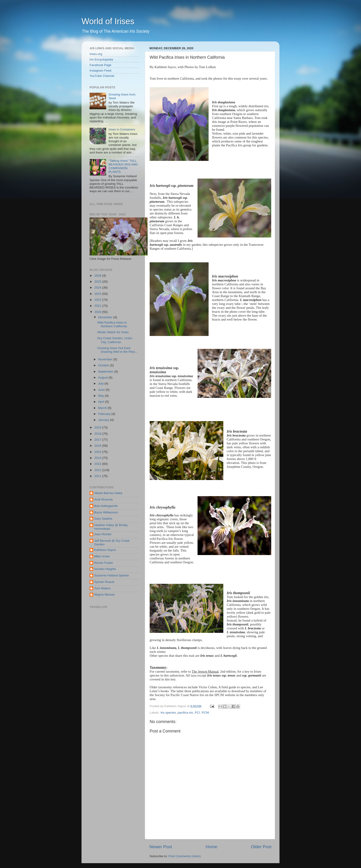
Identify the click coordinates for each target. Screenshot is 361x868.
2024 (98, 288)
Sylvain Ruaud (104, 582)
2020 (98, 312)
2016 (98, 446)
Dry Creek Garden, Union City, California (115, 340)
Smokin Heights (105, 569)
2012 (98, 470)
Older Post (261, 847)
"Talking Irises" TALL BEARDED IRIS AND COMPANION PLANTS (123, 166)
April (102, 402)
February (105, 414)
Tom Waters (102, 588)
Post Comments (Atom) (185, 856)
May (101, 396)
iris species (168, 713)
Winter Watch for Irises (113, 332)
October (104, 365)
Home (211, 847)
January (104, 420)
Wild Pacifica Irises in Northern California (112, 324)
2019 (98, 427)
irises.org (96, 54)
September (106, 372)
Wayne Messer (105, 595)
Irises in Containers (122, 129)
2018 (98, 434)
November (106, 359)
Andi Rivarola (103, 499)
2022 (98, 300)
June (102, 390)
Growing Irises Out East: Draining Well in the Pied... (117, 350)
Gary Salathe (103, 519)
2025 (98, 282)
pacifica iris (185, 713)
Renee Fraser (104, 563)
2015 (98, 452)
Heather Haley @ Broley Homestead (111, 527)
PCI (197, 713)
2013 (98, 464)
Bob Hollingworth (106, 506)
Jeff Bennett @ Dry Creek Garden (112, 542)
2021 (98, 306)
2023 (98, 294)
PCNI (205, 713)
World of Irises (108, 21)
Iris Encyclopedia (101, 59)
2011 (98, 476)
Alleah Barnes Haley (108, 493)
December (106, 317)
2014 (98, 458)
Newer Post (161, 847)
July (101, 383)
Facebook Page (100, 65)
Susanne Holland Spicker (112, 575)
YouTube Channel (102, 76)
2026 (98, 276)
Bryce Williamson (106, 512)
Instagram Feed (100, 71)
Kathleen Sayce (105, 550)
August (103, 378)
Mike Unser (102, 556)
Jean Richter (103, 534)
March (103, 408)
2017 (98, 440)
